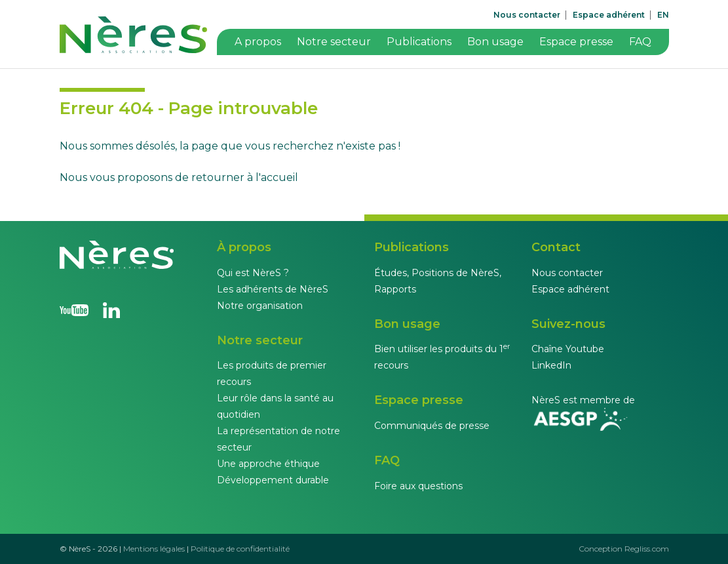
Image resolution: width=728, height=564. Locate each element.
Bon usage (495, 42)
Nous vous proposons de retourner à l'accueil (179, 177)
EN (663, 15)
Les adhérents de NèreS (273, 289)
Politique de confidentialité (240, 549)
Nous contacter (527, 15)
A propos (258, 42)
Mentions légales (154, 549)
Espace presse (576, 42)
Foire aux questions (418, 486)
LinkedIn (551, 365)
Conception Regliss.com (624, 549)
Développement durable (273, 480)
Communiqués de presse (432, 426)
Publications (419, 42)
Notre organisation (260, 306)
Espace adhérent (609, 15)
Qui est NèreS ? (253, 273)
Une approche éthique (268, 464)
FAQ (640, 42)
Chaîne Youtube (568, 349)
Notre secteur (334, 42)
